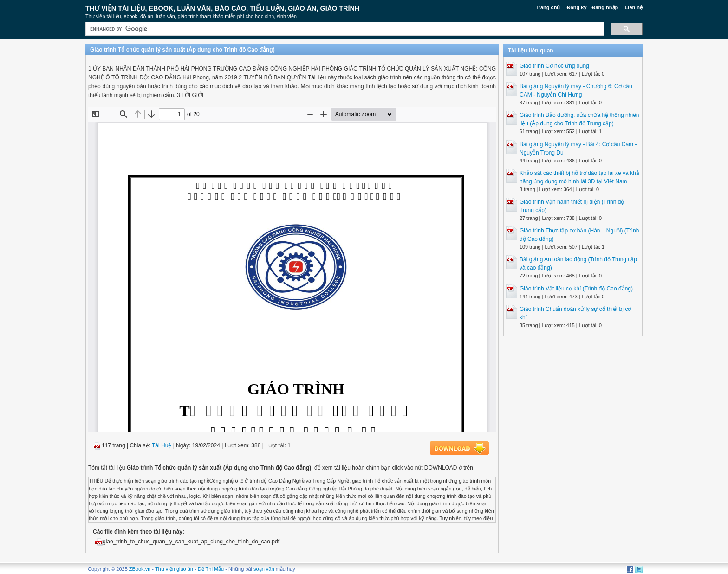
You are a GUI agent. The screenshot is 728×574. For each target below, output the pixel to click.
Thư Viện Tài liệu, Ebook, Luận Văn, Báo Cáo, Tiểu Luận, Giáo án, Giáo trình (222, 8)
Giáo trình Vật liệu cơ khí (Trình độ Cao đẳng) (576, 289)
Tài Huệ (162, 445)
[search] (344, 29)
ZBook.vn (140, 569)
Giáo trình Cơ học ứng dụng (554, 66)
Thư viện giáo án (174, 569)
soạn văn (264, 569)
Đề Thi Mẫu (211, 569)
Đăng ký (577, 7)
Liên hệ (634, 7)
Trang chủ (548, 7)
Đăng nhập (605, 7)
